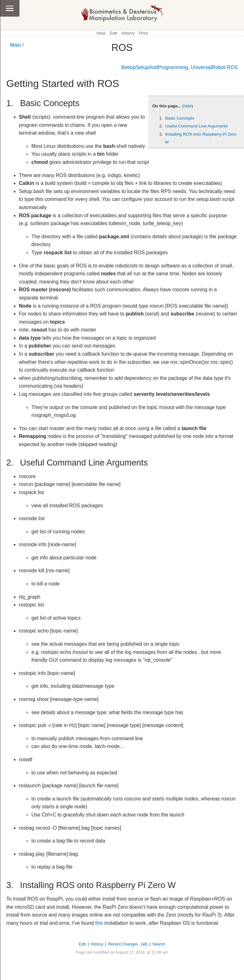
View (101, 33)
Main (16, 45)
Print (144, 33)
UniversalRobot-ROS (214, 67)
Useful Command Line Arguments (196, 126)
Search (159, 944)
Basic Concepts (180, 118)
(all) (144, 944)
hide (188, 106)
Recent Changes (123, 944)
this (99, 923)
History (128, 33)
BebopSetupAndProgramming (155, 67)
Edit (113, 33)
